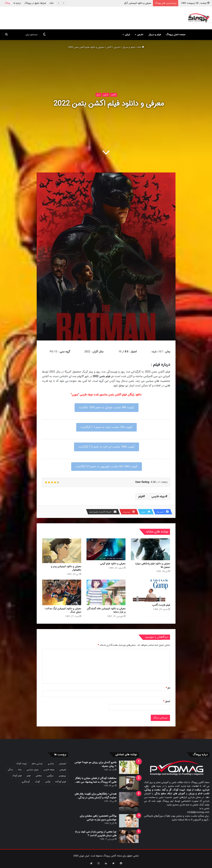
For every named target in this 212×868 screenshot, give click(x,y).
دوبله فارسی (158, 496)
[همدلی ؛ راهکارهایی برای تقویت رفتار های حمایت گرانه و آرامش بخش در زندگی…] (129, 802)
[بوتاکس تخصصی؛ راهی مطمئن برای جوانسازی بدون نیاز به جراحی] (129, 821)
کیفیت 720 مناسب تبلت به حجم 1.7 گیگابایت (106, 427)
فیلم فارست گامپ (161, 605)
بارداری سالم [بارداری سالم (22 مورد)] (37, 764)
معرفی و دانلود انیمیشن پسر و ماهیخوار (66, 568)
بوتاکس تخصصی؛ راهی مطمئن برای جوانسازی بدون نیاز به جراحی (98, 818)
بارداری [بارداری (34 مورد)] (51, 764)
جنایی (106, 95)
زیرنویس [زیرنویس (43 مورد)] (62, 776)
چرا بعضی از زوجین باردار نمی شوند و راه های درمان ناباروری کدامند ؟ (96, 834)
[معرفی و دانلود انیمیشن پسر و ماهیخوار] (62, 551)
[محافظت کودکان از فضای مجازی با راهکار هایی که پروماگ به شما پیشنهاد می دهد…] (129, 783)
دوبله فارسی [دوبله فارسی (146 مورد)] (49, 770)
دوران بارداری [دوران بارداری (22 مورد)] (33, 770)
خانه (52, 3)
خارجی (140, 35)
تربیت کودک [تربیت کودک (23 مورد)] (21, 764)
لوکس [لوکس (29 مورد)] (48, 782)
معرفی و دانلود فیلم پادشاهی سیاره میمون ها (153, 565)
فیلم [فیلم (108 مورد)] (29, 776)
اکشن (109, 47)
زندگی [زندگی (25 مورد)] (10, 770)
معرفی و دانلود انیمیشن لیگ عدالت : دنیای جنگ (62, 610)
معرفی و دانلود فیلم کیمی (113, 564)
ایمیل (167, 701)
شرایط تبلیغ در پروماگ (35, 3)
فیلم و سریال (155, 35)
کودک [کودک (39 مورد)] (37, 782)
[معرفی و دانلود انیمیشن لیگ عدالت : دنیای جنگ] (62, 592)
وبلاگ (7, 3)
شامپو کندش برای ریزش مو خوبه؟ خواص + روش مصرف (95, 764)
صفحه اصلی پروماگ (176, 35)
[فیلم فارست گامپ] (150, 591)
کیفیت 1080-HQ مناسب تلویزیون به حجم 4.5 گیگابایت (107, 467)
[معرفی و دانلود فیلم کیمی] (106, 549)
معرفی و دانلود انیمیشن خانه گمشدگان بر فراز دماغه (106, 610)
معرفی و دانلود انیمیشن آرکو (138, 3)
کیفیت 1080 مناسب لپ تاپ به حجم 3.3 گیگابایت (107, 447)
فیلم (141, 496)
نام (168, 688)
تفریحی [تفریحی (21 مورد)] (63, 770)
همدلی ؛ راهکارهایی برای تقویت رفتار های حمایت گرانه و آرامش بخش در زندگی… (95, 796)
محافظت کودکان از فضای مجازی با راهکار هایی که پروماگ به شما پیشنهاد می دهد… (95, 780)
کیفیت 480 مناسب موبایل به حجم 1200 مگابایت (107, 408)
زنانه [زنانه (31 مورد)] (20, 770)
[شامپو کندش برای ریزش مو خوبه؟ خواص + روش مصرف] (129, 767)
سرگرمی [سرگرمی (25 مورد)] (50, 776)
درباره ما (17, 3)
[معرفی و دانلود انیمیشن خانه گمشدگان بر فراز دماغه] (106, 592)
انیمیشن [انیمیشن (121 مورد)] (62, 764)
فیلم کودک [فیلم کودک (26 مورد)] (17, 776)
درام (98, 95)
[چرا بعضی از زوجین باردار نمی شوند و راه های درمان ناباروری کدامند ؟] (129, 836)
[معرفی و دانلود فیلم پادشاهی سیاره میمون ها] (150, 549)
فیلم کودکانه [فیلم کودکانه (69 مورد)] (61, 782)
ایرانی (127, 35)
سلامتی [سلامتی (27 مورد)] (39, 776)
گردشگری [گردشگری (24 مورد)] (26, 782)
